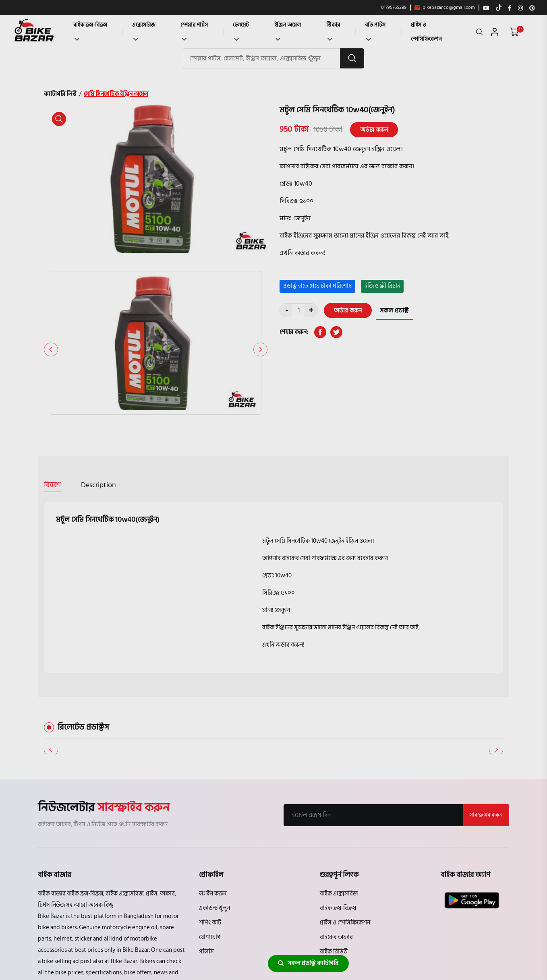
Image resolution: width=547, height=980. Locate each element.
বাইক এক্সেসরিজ (339, 806)
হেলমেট (241, 30)
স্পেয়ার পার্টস (194, 30)
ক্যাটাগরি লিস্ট (60, 94)
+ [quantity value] (311, 311)
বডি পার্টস (375, 30)
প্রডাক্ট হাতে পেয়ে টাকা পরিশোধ (318, 286)
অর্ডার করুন (374, 129)
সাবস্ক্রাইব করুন (486, 727)
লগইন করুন (213, 806)
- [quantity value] (287, 311)
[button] (260, 284)
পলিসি (206, 864)
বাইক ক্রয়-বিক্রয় (90, 30)
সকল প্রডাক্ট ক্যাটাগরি (308, 963)
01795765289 (394, 8)
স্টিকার (333, 30)
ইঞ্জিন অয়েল (288, 30)
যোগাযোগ (210, 849)
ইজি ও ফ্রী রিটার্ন (382, 286)
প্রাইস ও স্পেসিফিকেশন (426, 32)
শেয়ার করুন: (294, 332)
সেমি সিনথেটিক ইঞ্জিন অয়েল (116, 94)
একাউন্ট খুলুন (214, 820)
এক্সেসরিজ (144, 30)
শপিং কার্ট (210, 835)
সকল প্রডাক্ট (394, 310)
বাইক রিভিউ (334, 864)
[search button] (352, 58)
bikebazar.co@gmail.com (445, 8)
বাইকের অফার (336, 849)
